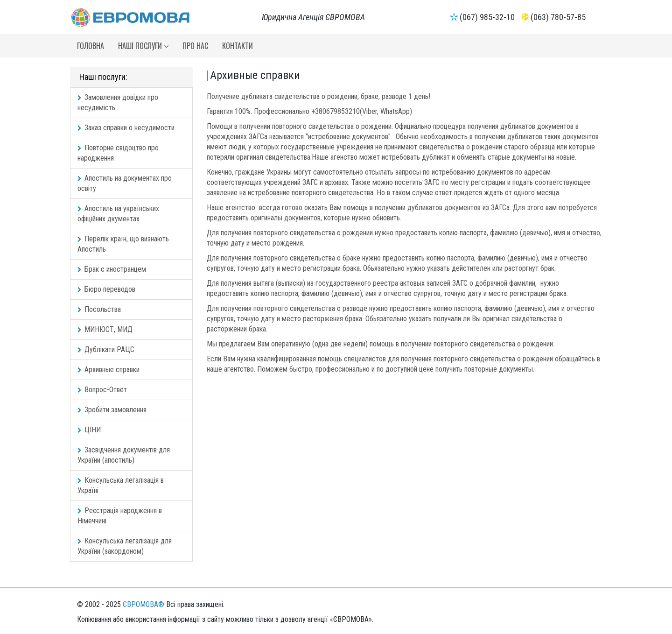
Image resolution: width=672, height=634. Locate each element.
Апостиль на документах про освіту (125, 183)
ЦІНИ (89, 430)
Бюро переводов (106, 289)
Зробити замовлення (112, 410)
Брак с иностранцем (112, 269)
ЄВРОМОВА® (143, 604)
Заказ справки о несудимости (126, 128)
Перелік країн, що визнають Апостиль (123, 244)
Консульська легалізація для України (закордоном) (125, 546)
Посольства (99, 309)
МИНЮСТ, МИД (105, 329)
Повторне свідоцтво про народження (118, 153)
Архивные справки (108, 370)
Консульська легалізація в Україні (121, 485)
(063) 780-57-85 (558, 17)
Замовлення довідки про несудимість (118, 102)
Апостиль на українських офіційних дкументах (118, 214)
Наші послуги (143, 46)
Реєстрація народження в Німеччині (120, 516)
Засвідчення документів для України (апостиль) (124, 455)
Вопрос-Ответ (102, 390)
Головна (91, 46)
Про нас (195, 46)
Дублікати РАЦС (106, 349)
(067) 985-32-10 (487, 17)
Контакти (238, 46)
